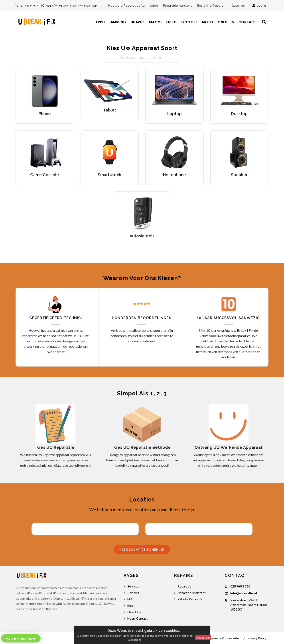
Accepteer (203, 638)
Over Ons (134, 612)
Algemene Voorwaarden (224, 638)
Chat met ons (23, 639)
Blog (130, 606)
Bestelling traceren (212, 6)
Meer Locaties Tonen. (141, 549)
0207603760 (29, 6)
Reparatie (184, 586)
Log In (259, 6)
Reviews (133, 593)
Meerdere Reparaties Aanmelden (133, 6)
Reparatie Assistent (177, 6)
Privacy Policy (257, 638)
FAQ (130, 599)
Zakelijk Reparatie (190, 599)
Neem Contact (138, 618)
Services (133, 586)
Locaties (239, 6)
